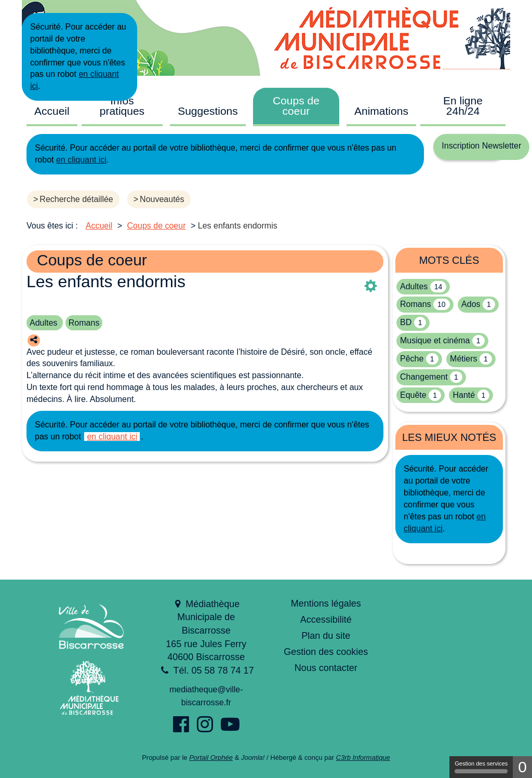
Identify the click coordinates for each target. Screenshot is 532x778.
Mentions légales (326, 603)
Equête (413, 395)
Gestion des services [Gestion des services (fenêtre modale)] (481, 767)
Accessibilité (326, 620)
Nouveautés (162, 199)
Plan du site (326, 636)
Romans (84, 323)
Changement (424, 377)
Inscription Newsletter (481, 146)
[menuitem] (52, 110)
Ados (471, 304)
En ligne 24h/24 (463, 106)
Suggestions (208, 111)
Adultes (45, 323)
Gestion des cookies (326, 652)
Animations (381, 111)
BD (406, 322)
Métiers (463, 359)
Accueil (52, 111)
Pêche (412, 359)
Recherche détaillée (76, 199)
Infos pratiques (122, 106)
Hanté (464, 395)
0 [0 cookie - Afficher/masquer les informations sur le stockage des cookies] (522, 767)
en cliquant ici (81, 160)
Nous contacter (326, 668)
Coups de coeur (296, 106)
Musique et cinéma (435, 340)
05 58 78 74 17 (223, 670)
